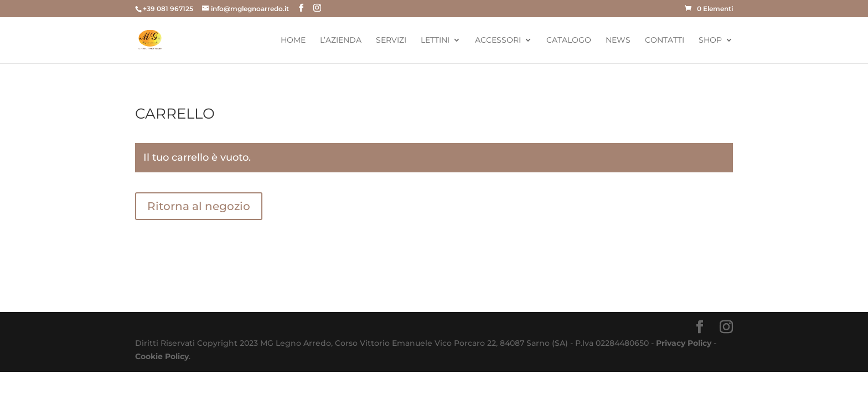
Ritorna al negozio (199, 206)
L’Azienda (341, 40)
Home (293, 40)
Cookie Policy (162, 356)
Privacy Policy (684, 343)
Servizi (391, 40)
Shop (710, 40)
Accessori (498, 40)
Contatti (665, 40)
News (618, 40)
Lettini (435, 40)
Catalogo (569, 40)
